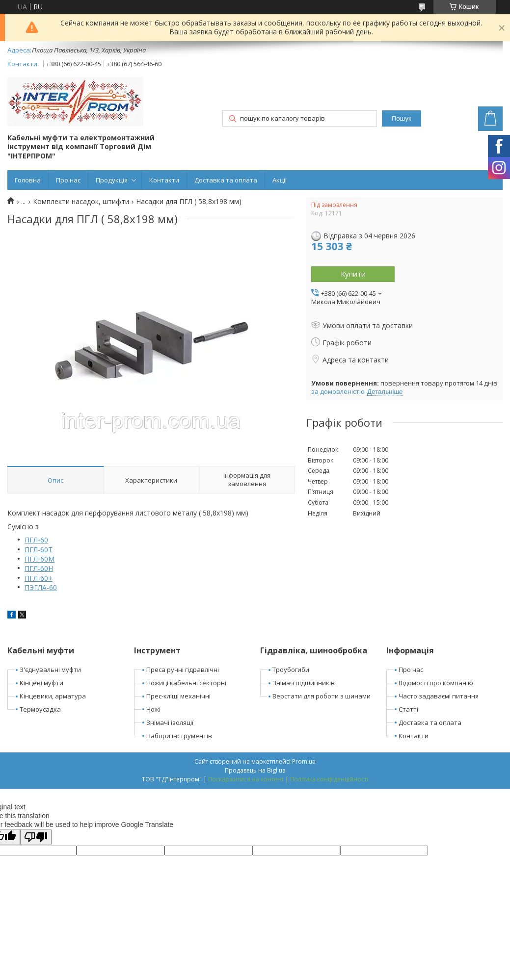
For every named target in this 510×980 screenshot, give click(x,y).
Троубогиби (291, 670)
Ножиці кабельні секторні (186, 683)
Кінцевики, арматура (53, 696)
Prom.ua (304, 761)
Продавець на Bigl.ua (255, 770)
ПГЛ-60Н (39, 568)
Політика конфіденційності (329, 779)
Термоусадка (40, 709)
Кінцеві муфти (41, 683)
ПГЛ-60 (36, 540)
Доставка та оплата (226, 180)
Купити (353, 274)
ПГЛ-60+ (39, 578)
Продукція (112, 180)
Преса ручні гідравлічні (183, 670)
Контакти (164, 180)
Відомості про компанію (436, 683)
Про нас (68, 180)
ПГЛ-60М (40, 559)
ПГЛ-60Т (39, 550)
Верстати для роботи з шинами (322, 696)
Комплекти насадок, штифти (81, 202)
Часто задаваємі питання (439, 696)
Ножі (153, 709)
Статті (408, 709)
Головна (28, 180)
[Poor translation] (36, 837)
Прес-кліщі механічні (178, 696)
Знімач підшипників (304, 683)
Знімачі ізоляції (170, 722)
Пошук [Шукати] (402, 118)
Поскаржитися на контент (246, 779)
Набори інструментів (179, 736)
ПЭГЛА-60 (41, 587)
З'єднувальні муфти (50, 670)
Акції (280, 180)
